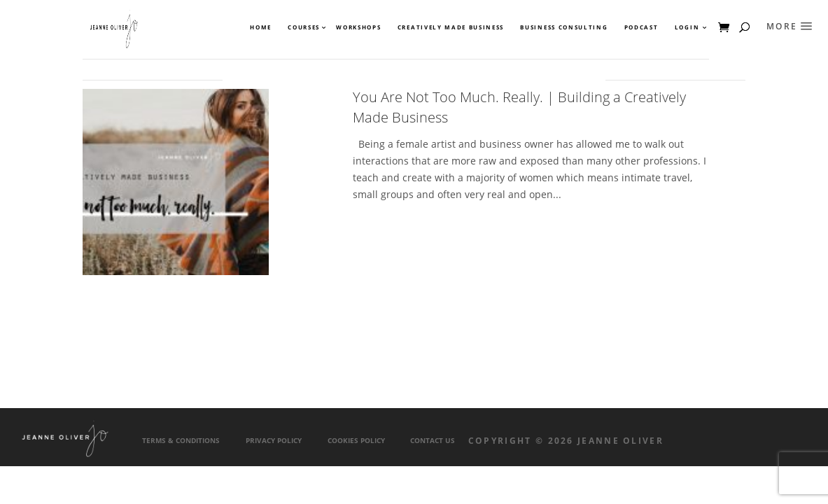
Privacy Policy (274, 441)
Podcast (641, 27)
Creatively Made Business (451, 27)
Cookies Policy (356, 441)
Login (687, 27)
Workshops (358, 27)
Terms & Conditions (181, 441)
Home (261, 27)
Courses (303, 27)
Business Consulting (564, 27)
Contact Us (433, 441)
